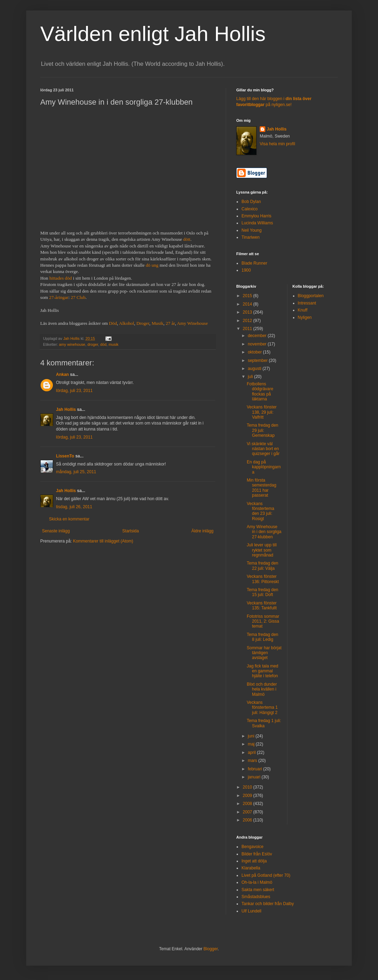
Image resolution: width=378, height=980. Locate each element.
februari (255, 769)
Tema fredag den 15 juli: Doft (262, 592)
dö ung (152, 265)
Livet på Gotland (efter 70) (266, 875)
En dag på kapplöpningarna (264, 467)
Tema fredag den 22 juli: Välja (262, 566)
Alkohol (127, 323)
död (103, 344)
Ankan (62, 374)
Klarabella (251, 868)
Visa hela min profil (277, 144)
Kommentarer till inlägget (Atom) (103, 541)
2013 (248, 312)
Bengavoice (253, 847)
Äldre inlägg (202, 531)
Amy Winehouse (192, 323)
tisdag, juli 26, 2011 (74, 507)
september (258, 360)
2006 (248, 820)
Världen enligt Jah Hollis (153, 34)
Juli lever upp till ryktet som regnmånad (262, 550)
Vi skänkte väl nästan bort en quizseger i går (263, 449)
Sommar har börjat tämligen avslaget (264, 653)
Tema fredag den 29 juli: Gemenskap (262, 430)
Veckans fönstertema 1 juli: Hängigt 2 (262, 708)
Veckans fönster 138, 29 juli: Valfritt (262, 412)
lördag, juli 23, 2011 (74, 391)
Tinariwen (251, 237)
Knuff (303, 310)
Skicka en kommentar (69, 519)
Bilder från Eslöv (257, 854)
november (258, 344)
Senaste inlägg (56, 531)
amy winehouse (72, 344)
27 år (170, 323)
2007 (248, 812)
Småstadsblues (256, 897)
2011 (248, 329)
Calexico (250, 209)
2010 (248, 787)
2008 (248, 804)
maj (252, 744)
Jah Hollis (66, 409)
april (252, 752)
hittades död (61, 278)
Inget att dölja (254, 861)
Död (113, 323)
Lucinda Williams (257, 223)
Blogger (211, 949)
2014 (248, 304)
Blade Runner (254, 263)
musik (113, 344)
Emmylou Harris (256, 216)
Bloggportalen (311, 296)
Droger (143, 323)
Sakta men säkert (258, 890)
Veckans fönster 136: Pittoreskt (263, 579)
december (258, 336)
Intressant (307, 303)
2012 (248, 321)
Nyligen (305, 317)
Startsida (130, 531)
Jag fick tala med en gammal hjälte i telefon (262, 671)
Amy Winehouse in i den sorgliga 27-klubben (264, 532)
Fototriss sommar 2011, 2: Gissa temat (263, 621)
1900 (246, 270)
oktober (255, 352)
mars (253, 761)
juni (252, 736)
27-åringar (59, 297)
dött (187, 239)
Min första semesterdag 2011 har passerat (261, 488)
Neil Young (251, 230)
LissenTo (65, 456)
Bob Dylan (251, 202)
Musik (157, 323)
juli (251, 377)
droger (93, 344)
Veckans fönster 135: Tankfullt (262, 605)
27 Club (78, 297)
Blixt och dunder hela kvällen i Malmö (262, 689)
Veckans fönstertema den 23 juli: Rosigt (260, 511)
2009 (248, 796)
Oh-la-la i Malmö (257, 882)
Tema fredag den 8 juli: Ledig (262, 637)
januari (255, 777)
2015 (248, 296)
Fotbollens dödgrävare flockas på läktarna (260, 391)
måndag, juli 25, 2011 (76, 472)
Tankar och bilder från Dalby (268, 904)
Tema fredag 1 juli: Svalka (264, 723)
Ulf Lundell (251, 911)
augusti (255, 369)
